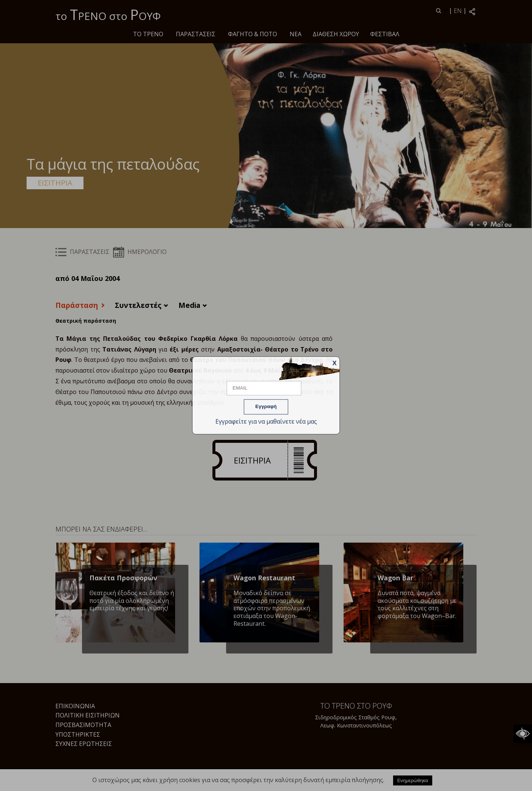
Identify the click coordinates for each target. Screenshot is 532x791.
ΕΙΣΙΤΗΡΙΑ (55, 183)
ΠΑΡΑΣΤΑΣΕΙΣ (196, 34)
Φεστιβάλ (385, 34)
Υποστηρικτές (78, 734)
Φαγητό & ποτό (253, 34)
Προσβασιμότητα (83, 725)
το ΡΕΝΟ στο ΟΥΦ (108, 14)
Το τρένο (148, 34)
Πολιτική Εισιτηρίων (88, 715)
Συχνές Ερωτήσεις (84, 744)
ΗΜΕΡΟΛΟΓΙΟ (140, 252)
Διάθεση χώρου (336, 34)
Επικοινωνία (75, 706)
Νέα (296, 34)
